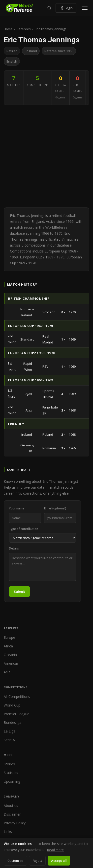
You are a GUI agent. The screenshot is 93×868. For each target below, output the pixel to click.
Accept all (59, 861)
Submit (19, 592)
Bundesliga (13, 722)
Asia (7, 672)
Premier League (16, 714)
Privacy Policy (15, 823)
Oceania (10, 655)
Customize (15, 861)
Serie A (9, 740)
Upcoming (12, 781)
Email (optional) (55, 508)
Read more (55, 850)
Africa (8, 646)
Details (14, 548)
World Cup (12, 705)
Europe (9, 637)
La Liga (10, 731)
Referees (24, 29)
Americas (11, 663)
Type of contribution (24, 529)
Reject (37, 861)
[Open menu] (85, 8)
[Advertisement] (46, 156)
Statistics (11, 773)
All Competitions (17, 697)
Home (8, 29)
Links (8, 832)
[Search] (49, 8)
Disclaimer (12, 814)
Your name (17, 508)
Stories (9, 764)
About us (11, 806)
